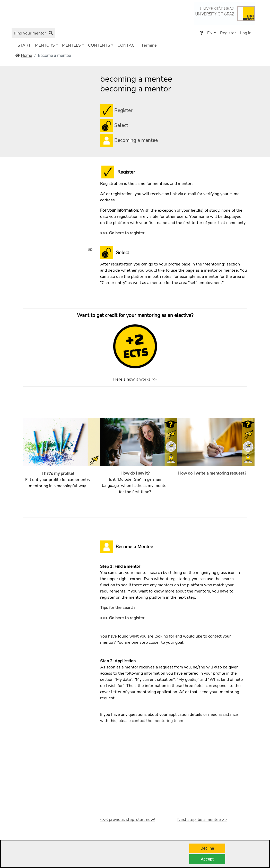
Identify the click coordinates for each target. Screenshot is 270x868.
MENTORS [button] (45, 45)
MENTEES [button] (71, 45)
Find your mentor (33, 33)
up (90, 249)
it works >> (146, 379)
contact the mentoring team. (158, 721)
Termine (149, 45)
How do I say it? (135, 473)
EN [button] (210, 33)
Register (228, 33)
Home (24, 55)
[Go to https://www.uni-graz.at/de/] (224, 13)
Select (121, 125)
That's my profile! (58, 474)
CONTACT (127, 45)
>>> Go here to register (122, 233)
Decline (207, 848)
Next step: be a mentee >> (202, 820)
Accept (207, 859)
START (24, 45)
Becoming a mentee (135, 140)
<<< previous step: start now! (128, 820)
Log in (246, 33)
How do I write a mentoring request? (212, 473)
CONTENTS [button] (99, 45)
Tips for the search (117, 608)
